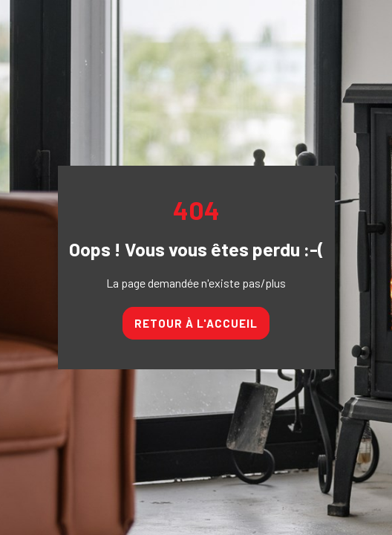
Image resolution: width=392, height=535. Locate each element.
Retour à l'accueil (196, 323)
